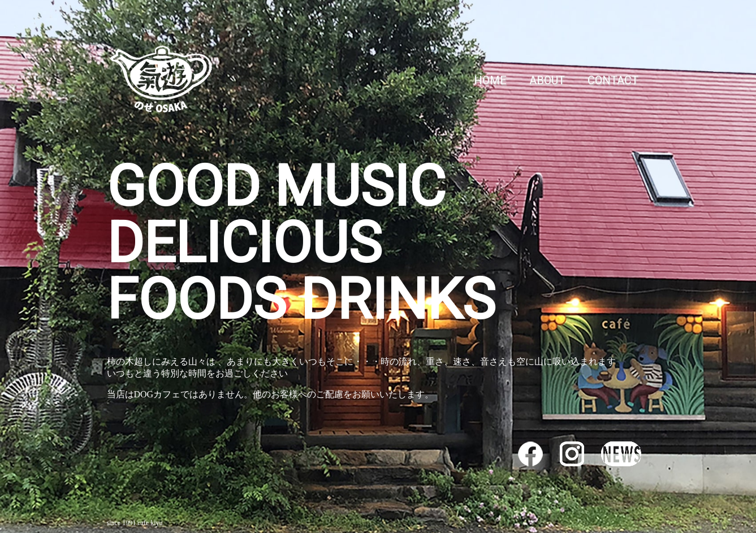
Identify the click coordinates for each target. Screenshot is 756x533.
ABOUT (547, 80)
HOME (490, 80)
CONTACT (613, 80)
